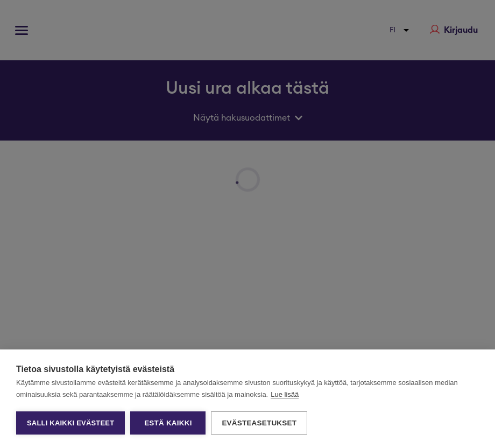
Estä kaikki (168, 423)
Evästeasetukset (259, 423)
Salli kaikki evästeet (70, 423)
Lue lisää (285, 394)
